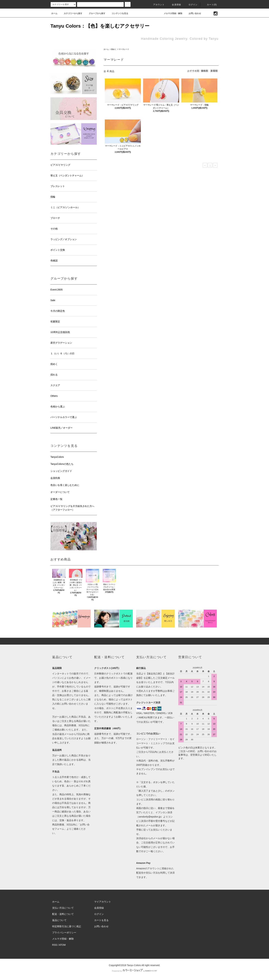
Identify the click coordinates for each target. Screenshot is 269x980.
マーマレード (124, 49)
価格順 (204, 71)
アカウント (157, 5)
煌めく (114, 49)
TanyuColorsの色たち (62, 464)
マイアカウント (103, 902)
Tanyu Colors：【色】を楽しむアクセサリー (100, 26)
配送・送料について (63, 914)
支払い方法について (63, 908)
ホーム (54, 13)
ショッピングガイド (61, 471)
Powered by (134, 971)
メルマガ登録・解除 (171, 13)
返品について (59, 920)
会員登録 (174, 5)
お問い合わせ (193, 13)
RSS (55, 945)
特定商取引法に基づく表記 (67, 926)
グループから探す (95, 13)
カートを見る (101, 920)
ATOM (62, 945)
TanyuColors (57, 457)
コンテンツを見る (118, 13)
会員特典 (55, 478)
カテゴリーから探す (71, 13)
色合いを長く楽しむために (65, 485)
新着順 (214, 71)
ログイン (191, 5)
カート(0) (210, 5)
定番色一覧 (56, 499)
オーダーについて (60, 492)
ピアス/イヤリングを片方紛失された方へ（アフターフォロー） (72, 508)
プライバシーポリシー (64, 933)
